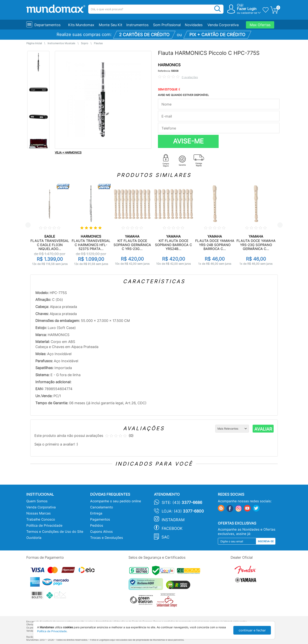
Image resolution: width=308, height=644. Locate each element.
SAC (165, 537)
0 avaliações (190, 77)
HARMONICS (169, 65)
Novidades (194, 25)
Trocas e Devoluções (107, 538)
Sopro (85, 43)
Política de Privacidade (44, 525)
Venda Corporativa (223, 25)
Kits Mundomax (81, 25)
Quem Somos (37, 501)
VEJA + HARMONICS (68, 152)
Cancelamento (102, 507)
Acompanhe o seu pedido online (116, 501)
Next (280, 225)
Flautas (98, 43)
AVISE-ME (188, 141)
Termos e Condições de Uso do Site (55, 532)
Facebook (172, 528)
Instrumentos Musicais (61, 43)
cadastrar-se (249, 13)
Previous (28, 225)
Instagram (173, 520)
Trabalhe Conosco (41, 519)
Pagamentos (100, 519)
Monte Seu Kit (111, 25)
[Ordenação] (232, 429)
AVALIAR (263, 429)
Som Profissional (167, 25)
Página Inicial (34, 43)
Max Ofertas (260, 25)
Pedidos (97, 525)
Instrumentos (137, 25)
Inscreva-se (266, 541)
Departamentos (47, 25)
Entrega (96, 513)
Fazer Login (247, 9)
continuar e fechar (252, 630)
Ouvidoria (34, 538)
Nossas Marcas (38, 513)
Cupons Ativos (101, 532)
